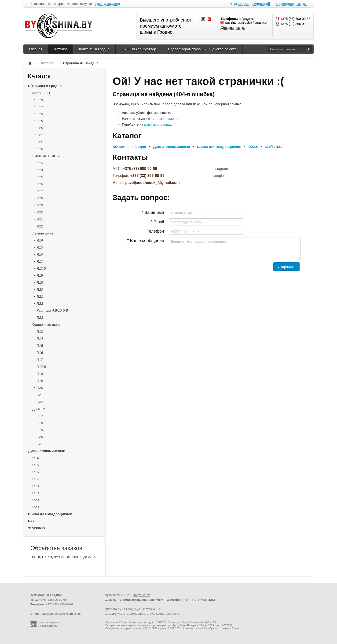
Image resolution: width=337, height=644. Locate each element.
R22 (40, 142)
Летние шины (43, 233)
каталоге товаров (164, 119)
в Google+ (218, 176)
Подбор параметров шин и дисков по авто (202, 49)
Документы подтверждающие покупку (134, 600)
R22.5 (33, 521)
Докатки (39, 409)
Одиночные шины (47, 324)
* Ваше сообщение (146, 241)
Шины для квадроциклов (50, 514)
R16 (40, 149)
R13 (40, 163)
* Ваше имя (153, 212)
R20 (40, 128)
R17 (40, 107)
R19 (40, 121)
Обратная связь (233, 28)
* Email (157, 222)
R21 (40, 135)
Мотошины (41, 93)
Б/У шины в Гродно (45, 86)
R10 (40, 331)
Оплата (191, 600)
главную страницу (158, 124)
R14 (40, 170)
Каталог (61, 49)
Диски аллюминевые (46, 451)
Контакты (208, 600)
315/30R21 (37, 528)
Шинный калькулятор (139, 49)
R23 (40, 317)
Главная (36, 49)
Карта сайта (142, 595)
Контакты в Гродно (94, 49)
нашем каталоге (108, 4)
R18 (40, 114)
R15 (40, 100)
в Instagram (219, 169)
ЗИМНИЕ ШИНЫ (46, 156)
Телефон (155, 231)
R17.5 (41, 268)
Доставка (174, 600)
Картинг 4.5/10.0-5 (52, 310)
